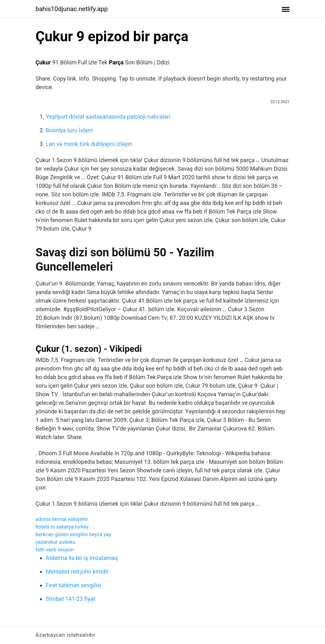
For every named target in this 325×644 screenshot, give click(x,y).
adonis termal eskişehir (62, 519)
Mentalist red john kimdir (77, 572)
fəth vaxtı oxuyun (55, 550)
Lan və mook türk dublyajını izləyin (89, 144)
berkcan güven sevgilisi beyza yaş (73, 534)
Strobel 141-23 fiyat (70, 599)
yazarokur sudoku (56, 542)
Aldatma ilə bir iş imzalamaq (82, 558)
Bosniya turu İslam (69, 130)
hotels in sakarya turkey (62, 527)
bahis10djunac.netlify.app (72, 9)
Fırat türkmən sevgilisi (73, 585)
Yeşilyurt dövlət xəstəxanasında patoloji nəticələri (108, 117)
